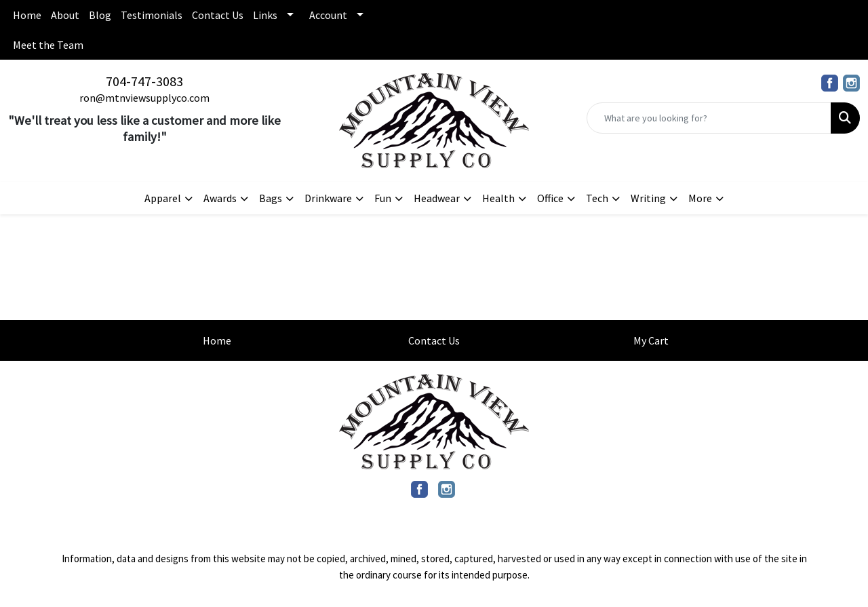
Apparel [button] (163, 198)
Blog (100, 15)
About (65, 15)
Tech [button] (597, 198)
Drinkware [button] (328, 198)
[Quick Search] (709, 118)
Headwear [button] (437, 198)
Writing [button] (648, 198)
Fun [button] (383, 198)
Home (27, 15)
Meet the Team (48, 45)
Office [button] (550, 198)
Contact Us (218, 15)
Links (265, 15)
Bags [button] (271, 198)
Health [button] (498, 198)
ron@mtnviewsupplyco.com (144, 98)
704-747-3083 (144, 81)
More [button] (700, 198)
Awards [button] (220, 198)
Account (328, 15)
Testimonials (152, 15)
